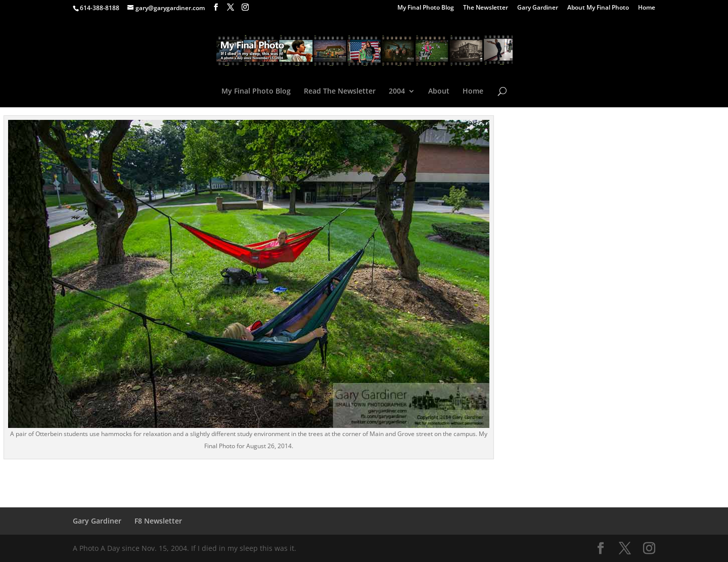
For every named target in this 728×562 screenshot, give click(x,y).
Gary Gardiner (538, 8)
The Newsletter (486, 8)
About (439, 92)
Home (647, 8)
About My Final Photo (598, 8)
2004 (397, 92)
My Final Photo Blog (426, 8)
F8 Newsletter (158, 521)
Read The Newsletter (340, 92)
